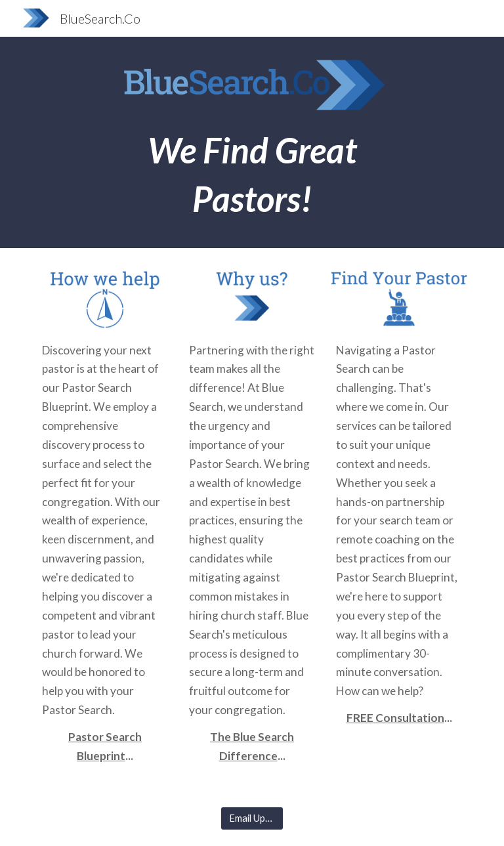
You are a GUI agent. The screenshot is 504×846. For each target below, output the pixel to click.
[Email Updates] (252, 818)
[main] (252, 174)
